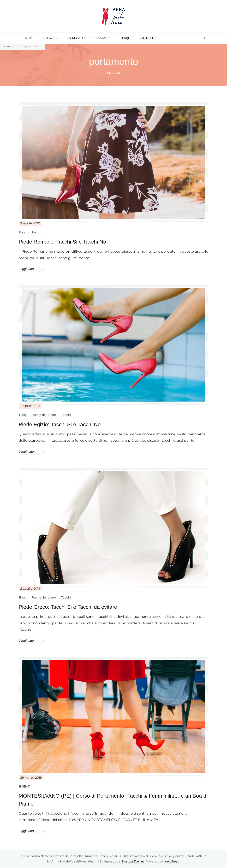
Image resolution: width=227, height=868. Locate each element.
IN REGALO (76, 38)
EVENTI (25, 786)
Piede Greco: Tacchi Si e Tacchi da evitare (70, 607)
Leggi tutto (31, 269)
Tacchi (36, 232)
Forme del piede (44, 415)
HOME (28, 38)
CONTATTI (147, 38)
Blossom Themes (133, 862)
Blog (126, 38)
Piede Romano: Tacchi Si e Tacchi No (64, 242)
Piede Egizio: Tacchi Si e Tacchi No (61, 424)
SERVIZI (100, 38)
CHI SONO (51, 38)
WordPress (172, 862)
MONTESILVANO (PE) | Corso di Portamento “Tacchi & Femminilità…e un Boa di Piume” (108, 800)
